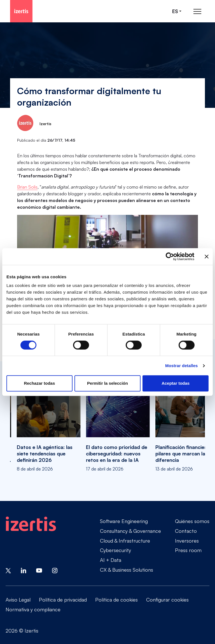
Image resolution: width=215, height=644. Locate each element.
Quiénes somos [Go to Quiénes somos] (192, 521)
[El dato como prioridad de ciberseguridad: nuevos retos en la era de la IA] (118, 423)
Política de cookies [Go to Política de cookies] (116, 600)
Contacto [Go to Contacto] (186, 531)
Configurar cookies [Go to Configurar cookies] (167, 600)
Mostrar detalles (182, 366)
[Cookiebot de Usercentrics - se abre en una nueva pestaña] (170, 256)
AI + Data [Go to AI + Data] (111, 560)
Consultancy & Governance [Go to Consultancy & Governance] (130, 531)
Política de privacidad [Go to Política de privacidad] (63, 600)
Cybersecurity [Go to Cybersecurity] (115, 550)
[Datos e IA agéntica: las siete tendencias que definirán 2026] (49, 423)
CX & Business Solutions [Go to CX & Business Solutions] (127, 570)
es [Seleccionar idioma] (175, 11)
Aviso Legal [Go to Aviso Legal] (18, 600)
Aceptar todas (176, 383)
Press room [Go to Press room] (188, 550)
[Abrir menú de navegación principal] (197, 11)
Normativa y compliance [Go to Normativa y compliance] (33, 609)
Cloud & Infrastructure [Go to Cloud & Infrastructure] (125, 541)
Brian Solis (27, 187)
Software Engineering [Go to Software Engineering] (124, 521)
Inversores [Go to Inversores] (187, 541)
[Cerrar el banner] (207, 256)
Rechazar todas (39, 383)
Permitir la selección (107, 383)
